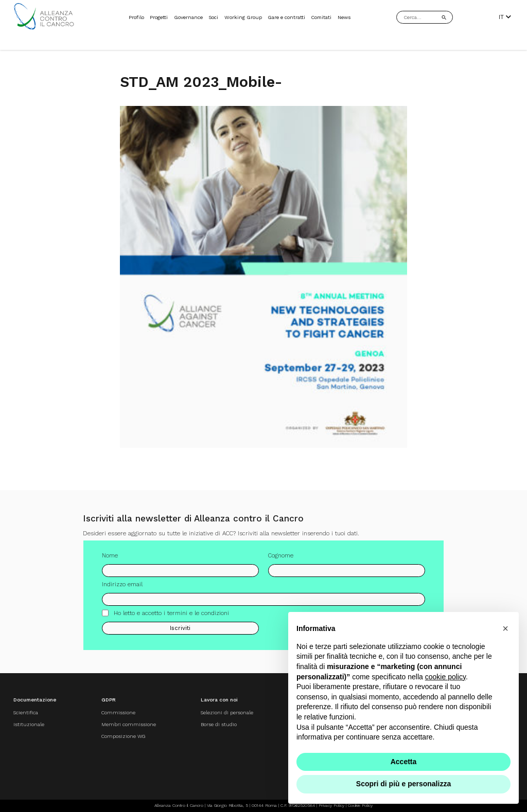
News (344, 17)
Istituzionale (29, 724)
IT (505, 17)
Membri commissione (129, 724)
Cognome (281, 560)
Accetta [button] (404, 762)
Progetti (159, 17)
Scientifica (26, 712)
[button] (505, 628)
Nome (110, 560)
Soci (213, 17)
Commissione (118, 712)
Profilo (136, 17)
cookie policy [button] (445, 677)
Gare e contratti (286, 17)
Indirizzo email (122, 588)
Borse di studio (219, 724)
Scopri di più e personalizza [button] (403, 784)
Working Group (243, 17)
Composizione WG (123, 736)
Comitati (321, 17)
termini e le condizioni (198, 617)
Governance (188, 17)
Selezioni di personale (227, 712)
